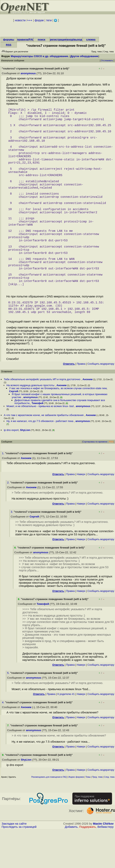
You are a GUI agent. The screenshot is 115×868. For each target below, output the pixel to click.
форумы (9, 39)
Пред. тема (97, 814)
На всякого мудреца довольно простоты (31, 423)
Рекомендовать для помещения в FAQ (49, 814)
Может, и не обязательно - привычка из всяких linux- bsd (40, 444)
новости (20, 20)
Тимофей (37, 441)
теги (49, 20)
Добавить (71, 864)
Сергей (14, 429)
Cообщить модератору (101, 401)
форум (39, 20)
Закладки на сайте (14, 861)
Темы (88, 814)
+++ (30, 20)
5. (9, 710)
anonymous (28, 73)
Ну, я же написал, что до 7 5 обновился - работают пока (40, 458)
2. (9, 520)
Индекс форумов (76, 814)
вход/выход (74, 39)
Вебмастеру (106, 864)
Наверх (81, 512)
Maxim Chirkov (103, 861)
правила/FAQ (26, 39)
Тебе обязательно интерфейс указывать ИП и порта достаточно (42, 417)
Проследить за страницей (19, 864)
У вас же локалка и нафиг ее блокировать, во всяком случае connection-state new (58, 426)
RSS (9, 45)
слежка (91, 39)
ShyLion (25, 467)
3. (12, 549)
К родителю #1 (66, 731)
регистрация (58, 39)
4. (3, 740)
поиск (41, 39)
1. (3, 491)
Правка (81, 401)
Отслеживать (107, 61)
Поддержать (88, 864)
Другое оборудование (84, 56)
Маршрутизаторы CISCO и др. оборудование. (40, 56)
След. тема (109, 814)
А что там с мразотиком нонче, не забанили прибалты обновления (44, 453)
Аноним (88, 417)
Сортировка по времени (95, 479)
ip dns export (11, 467)
